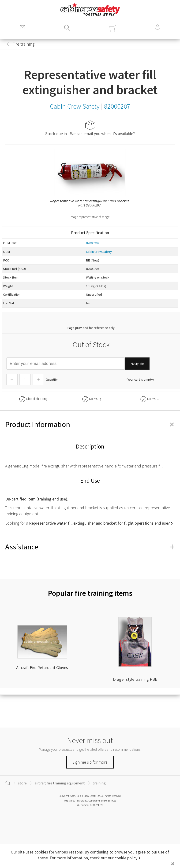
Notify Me (137, 364)
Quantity (52, 379)
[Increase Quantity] (38, 379)
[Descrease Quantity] (12, 379)
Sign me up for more (90, 762)
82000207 (93, 243)
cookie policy (126, 858)
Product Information (90, 424)
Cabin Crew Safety (99, 252)
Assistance (90, 547)
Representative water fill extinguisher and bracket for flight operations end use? (99, 523)
